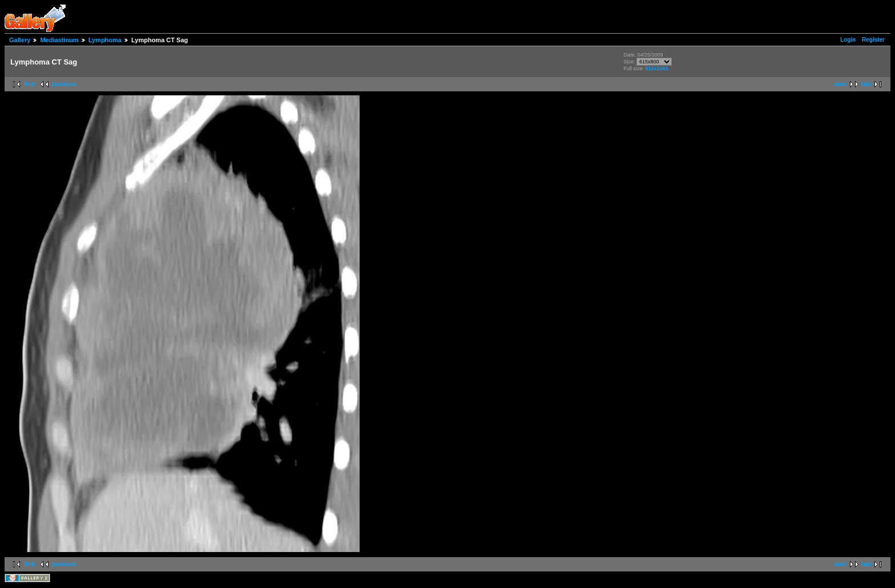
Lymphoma (105, 40)
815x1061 (656, 69)
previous (64, 84)
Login (848, 40)
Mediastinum (59, 40)
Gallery (20, 40)
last (866, 84)
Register (873, 40)
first (29, 84)
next (840, 84)
